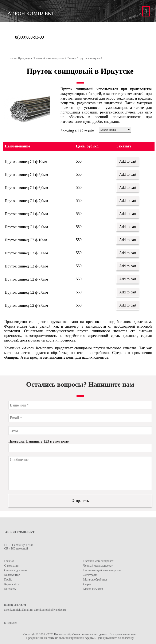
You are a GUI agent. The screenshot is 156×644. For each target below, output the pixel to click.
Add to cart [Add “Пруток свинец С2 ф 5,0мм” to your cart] (128, 253)
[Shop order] (115, 130)
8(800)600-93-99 (30, 37)
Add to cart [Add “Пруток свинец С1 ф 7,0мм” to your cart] (128, 201)
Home (12, 58)
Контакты (10, 589)
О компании (12, 566)
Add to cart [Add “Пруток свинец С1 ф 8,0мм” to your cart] (128, 214)
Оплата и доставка (16, 570)
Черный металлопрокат (98, 566)
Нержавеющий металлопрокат (102, 570)
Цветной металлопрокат (49, 58)
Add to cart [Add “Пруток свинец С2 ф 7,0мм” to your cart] (128, 279)
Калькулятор (12, 575)
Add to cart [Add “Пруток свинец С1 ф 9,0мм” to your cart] (128, 227)
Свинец (71, 58)
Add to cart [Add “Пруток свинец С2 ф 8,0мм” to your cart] (128, 292)
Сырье (87, 584)
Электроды (90, 575)
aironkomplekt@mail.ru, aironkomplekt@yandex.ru (35, 610)
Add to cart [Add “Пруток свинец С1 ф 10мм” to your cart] (128, 161)
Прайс (8, 580)
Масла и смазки (93, 589)
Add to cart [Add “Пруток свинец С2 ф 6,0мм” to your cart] (128, 266)
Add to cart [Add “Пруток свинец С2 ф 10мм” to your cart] (128, 240)
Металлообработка (95, 580)
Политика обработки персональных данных (81, 634)
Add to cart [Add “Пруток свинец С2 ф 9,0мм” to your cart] (128, 305)
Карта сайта (12, 584)
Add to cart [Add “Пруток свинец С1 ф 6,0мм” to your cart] (128, 188)
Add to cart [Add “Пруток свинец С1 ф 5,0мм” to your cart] (128, 174)
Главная (9, 561)
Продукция (25, 58)
